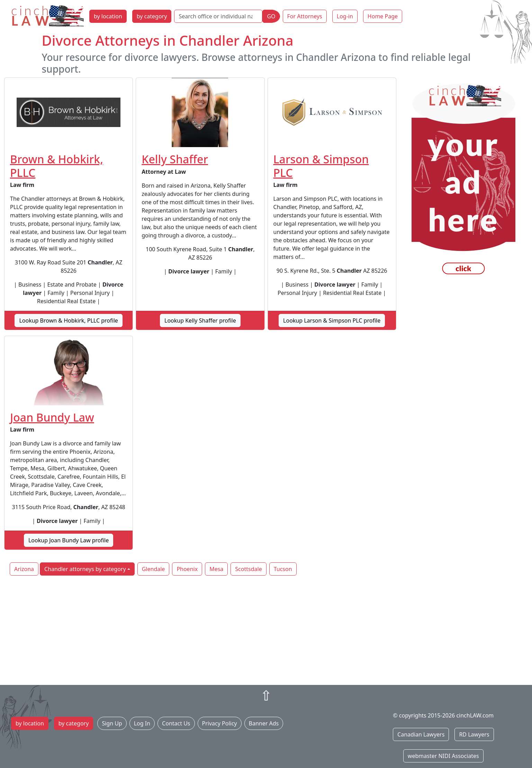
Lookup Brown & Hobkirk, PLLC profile (68, 320)
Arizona (24, 569)
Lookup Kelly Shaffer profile (200, 320)
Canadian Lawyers (421, 734)
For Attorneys (305, 16)
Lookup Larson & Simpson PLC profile (332, 320)
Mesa (216, 569)
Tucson (283, 569)
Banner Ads (264, 723)
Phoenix (187, 569)
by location (108, 16)
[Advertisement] (266, 631)
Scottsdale (248, 569)
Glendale (154, 569)
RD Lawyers (474, 734)
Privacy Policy (220, 723)
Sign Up (112, 723)
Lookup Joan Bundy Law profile (69, 540)
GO (271, 16)
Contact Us (176, 723)
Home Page (383, 16)
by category (152, 16)
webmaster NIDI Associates (443, 756)
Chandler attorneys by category (85, 569)
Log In (142, 723)
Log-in (345, 16)
